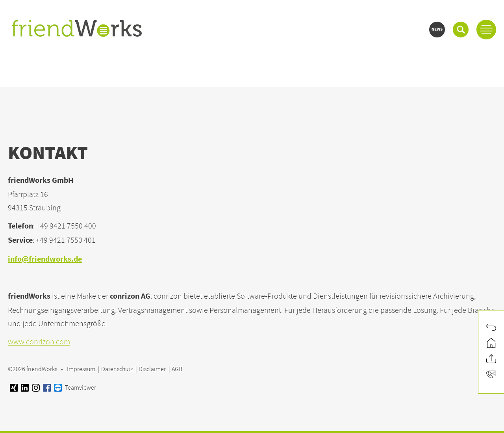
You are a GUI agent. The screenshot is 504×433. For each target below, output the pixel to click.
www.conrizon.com (39, 342)
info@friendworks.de (45, 260)
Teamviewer (75, 388)
